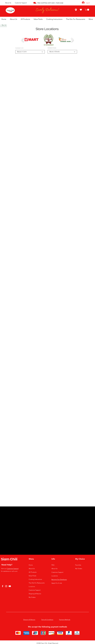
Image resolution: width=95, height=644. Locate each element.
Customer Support (21, 3)
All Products (33, 572)
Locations (32, 586)
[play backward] (23, 40)
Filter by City (19, 48)
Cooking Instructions (35, 579)
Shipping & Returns (35, 594)
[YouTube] (10, 586)
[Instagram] (6, 586)
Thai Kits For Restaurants (37, 583)
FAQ (53, 565)
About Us (8, 3)
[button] (87, 10)
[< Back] (3, 25)
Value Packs (32, 576)
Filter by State (52, 48)
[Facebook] (3, 586)
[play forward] (72, 40)
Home (31, 565)
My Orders (32, 597)
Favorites (78, 565)
